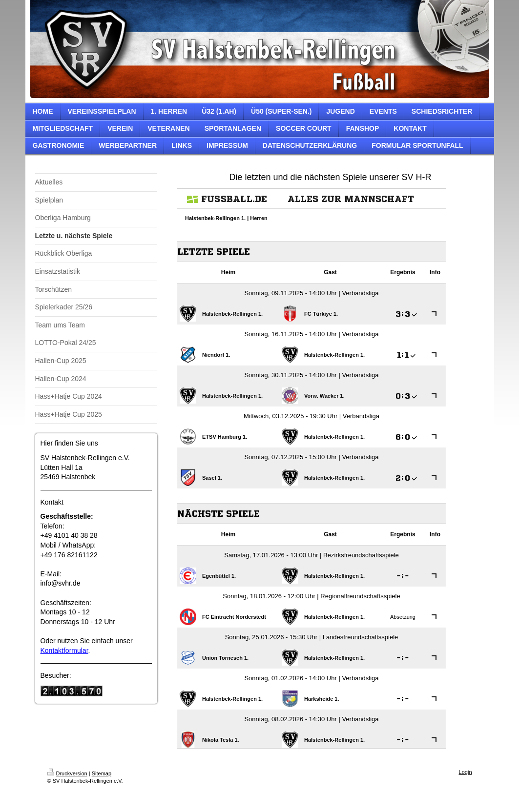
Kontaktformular (64, 650)
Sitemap (102, 773)
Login (466, 772)
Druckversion (67, 773)
